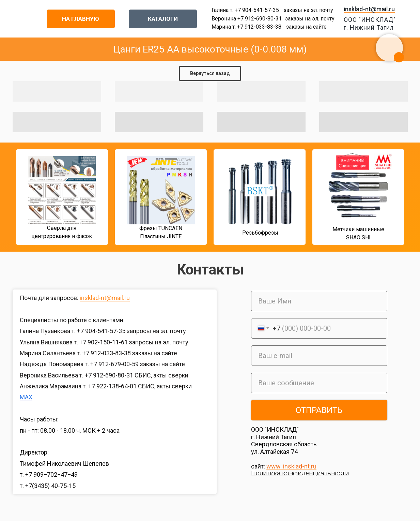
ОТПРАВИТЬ (319, 410)
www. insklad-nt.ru (291, 466)
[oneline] (319, 383)
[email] (319, 356)
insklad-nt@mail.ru (369, 9)
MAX (26, 397)
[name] (319, 301)
